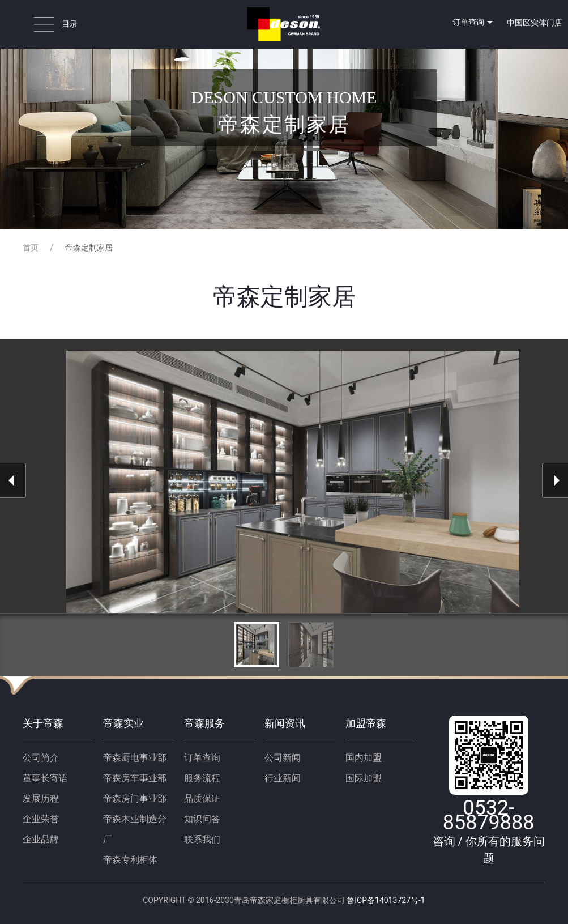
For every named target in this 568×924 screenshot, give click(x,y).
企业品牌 (41, 839)
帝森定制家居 (89, 248)
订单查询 (474, 23)
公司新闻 (283, 758)
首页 (31, 248)
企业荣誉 (41, 819)
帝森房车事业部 (135, 778)
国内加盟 (364, 758)
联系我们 (202, 839)
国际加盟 (364, 778)
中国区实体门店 (535, 23)
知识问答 (202, 819)
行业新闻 (283, 778)
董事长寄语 (45, 778)
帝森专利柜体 (130, 860)
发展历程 (41, 799)
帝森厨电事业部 (135, 758)
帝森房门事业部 (135, 799)
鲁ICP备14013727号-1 (385, 900)
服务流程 (202, 778)
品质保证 (202, 799)
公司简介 (41, 758)
